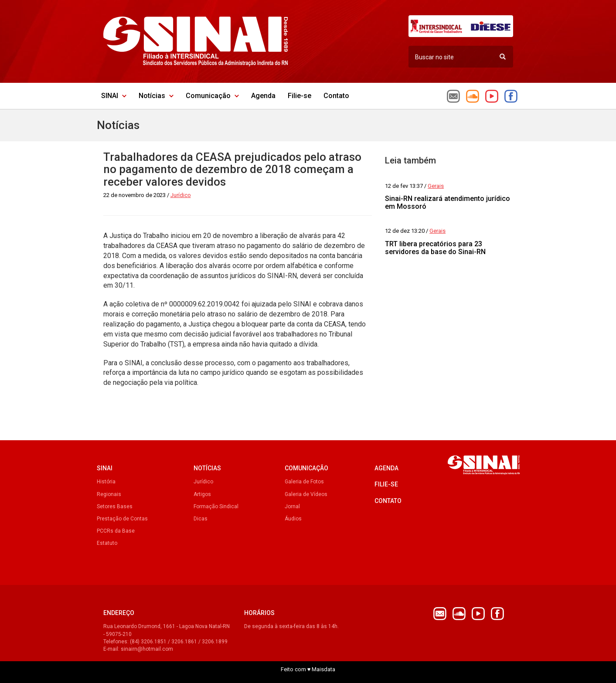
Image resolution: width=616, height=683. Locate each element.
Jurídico (203, 482)
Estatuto (107, 543)
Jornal (292, 506)
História (106, 482)
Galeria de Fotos (304, 482)
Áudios (293, 519)
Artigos (202, 494)
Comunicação (212, 96)
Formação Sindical (216, 506)
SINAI (114, 96)
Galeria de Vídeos (306, 494)
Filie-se (299, 96)
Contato (336, 96)
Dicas (201, 519)
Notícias (156, 96)
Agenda (263, 96)
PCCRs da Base (116, 531)
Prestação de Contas (122, 519)
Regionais (109, 494)
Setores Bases (115, 506)
